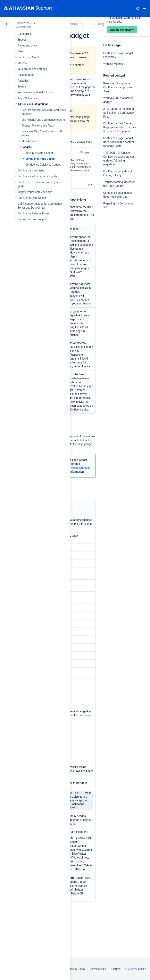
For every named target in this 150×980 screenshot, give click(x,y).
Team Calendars (27, 98)
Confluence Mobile (29, 57)
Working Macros (113, 64)
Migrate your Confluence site (35, 192)
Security (116, 969)
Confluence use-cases (31, 170)
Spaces (22, 40)
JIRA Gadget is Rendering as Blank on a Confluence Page (119, 113)
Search (138, 9)
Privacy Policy (77, 969)
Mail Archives (30, 141)
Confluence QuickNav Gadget (43, 165)
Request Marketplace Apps (38, 126)
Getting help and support (32, 219)
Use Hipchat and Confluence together (44, 120)
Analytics (23, 81)
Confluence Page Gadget (40, 159)
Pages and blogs (28, 46)
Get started (24, 34)
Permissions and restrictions (35, 92)
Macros (22, 63)
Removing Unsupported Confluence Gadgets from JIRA (119, 87)
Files (20, 51)
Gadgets (27, 147)
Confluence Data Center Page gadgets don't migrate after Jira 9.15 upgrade (120, 127)
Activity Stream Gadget (39, 153)
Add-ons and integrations (33, 104)
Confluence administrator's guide (37, 176)
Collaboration (26, 75)
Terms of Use (98, 969)
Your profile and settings (32, 69)
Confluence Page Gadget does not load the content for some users (119, 142)
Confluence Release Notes (33, 213)
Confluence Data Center (32, 198)
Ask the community (117, 246)
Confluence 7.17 (25, 23)
